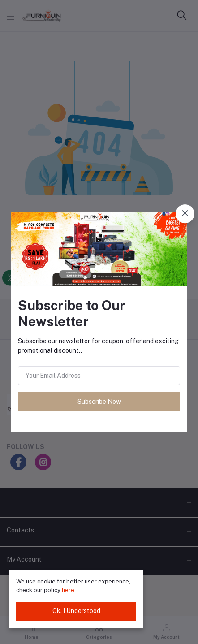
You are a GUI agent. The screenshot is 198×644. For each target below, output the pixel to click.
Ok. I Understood (76, 611)
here (68, 590)
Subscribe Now (99, 402)
